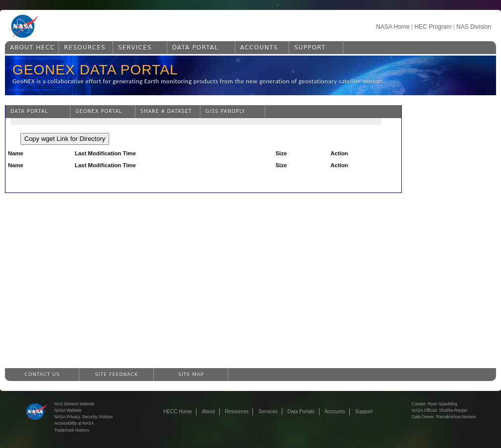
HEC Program (433, 27)
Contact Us (42, 374)
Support (310, 48)
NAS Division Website (75, 404)
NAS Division (474, 27)
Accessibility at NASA (74, 423)
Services (135, 48)
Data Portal (195, 48)
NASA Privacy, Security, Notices (84, 417)
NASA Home (393, 27)
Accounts (259, 48)
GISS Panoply (225, 111)
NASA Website (68, 410)
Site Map (191, 374)
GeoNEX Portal (99, 111)
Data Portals (301, 412)
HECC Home (178, 412)
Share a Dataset (166, 111)
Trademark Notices (72, 430)
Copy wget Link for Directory (65, 139)
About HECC (32, 48)
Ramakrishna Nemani (456, 417)
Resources (85, 48)
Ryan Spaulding (443, 404)
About (208, 412)
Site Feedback (117, 374)
